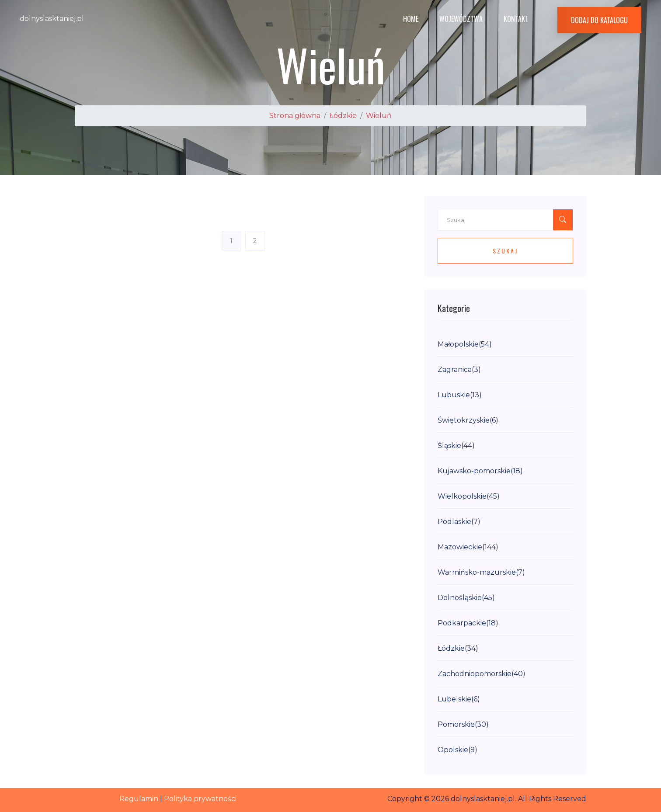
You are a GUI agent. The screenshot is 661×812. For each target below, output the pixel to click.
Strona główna (295, 116)
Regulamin (139, 799)
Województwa (461, 19)
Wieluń (379, 116)
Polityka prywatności (200, 799)
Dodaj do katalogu (599, 20)
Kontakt (516, 19)
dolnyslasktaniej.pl (52, 19)
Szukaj (505, 251)
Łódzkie (343, 116)
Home (411, 19)
